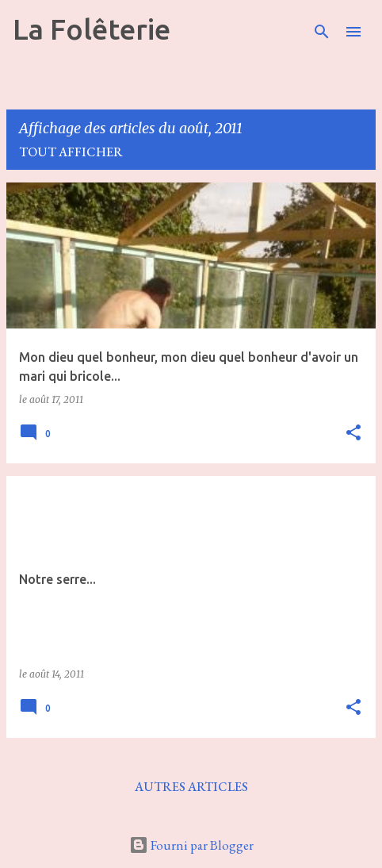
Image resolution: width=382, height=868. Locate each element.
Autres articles (191, 787)
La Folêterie (92, 29)
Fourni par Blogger (191, 845)
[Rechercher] (322, 32)
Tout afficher (71, 152)
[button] (353, 434)
